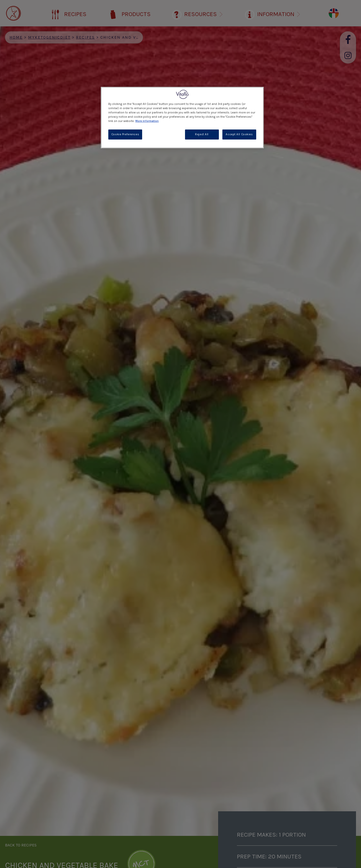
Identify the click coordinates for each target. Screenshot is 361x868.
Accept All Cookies (239, 134)
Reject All (202, 134)
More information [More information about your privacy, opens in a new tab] (147, 121)
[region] (182, 118)
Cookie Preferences (125, 134)
